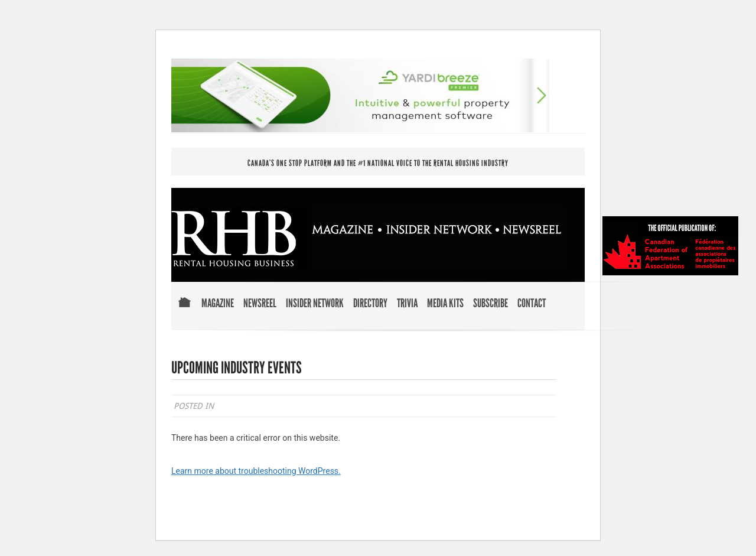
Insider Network (315, 304)
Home (184, 310)
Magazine (218, 304)
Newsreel (260, 304)
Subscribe (491, 304)
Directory (370, 304)
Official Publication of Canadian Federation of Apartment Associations (670, 246)
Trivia (407, 304)
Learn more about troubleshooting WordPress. (256, 471)
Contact (532, 304)
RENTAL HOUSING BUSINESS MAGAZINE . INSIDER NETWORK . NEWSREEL (368, 238)
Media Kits (445, 304)
